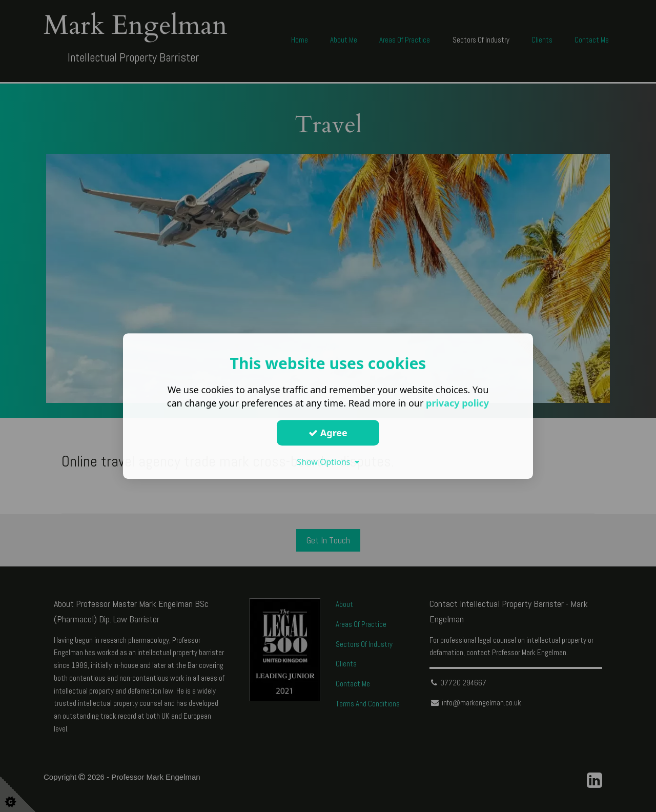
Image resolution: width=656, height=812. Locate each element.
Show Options (328, 462)
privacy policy (457, 403)
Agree (328, 433)
